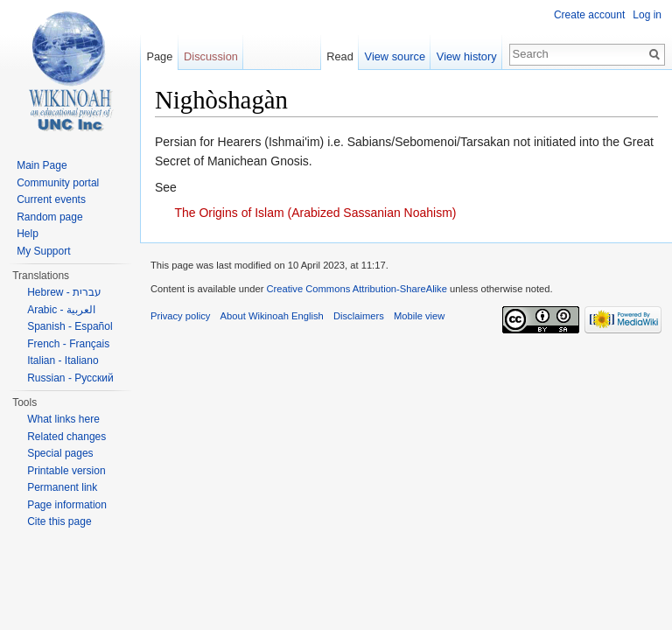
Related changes (66, 437)
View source (395, 56)
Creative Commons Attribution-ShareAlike (356, 289)
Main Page (42, 165)
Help (28, 234)
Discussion (211, 56)
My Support (43, 251)
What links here (63, 419)
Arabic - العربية (61, 310)
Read (340, 56)
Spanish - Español (70, 326)
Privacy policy (180, 316)
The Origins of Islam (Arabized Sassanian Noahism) (315, 213)
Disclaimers (359, 316)
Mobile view (419, 316)
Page (159, 56)
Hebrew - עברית (64, 292)
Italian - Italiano (63, 360)
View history (467, 56)
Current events (51, 199)
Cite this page (59, 521)
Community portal (58, 183)
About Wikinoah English (272, 316)
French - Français (68, 344)
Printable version (66, 471)
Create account (589, 15)
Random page (49, 217)
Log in (647, 15)
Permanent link (62, 487)
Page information (67, 505)
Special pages (60, 453)
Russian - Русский (70, 378)
